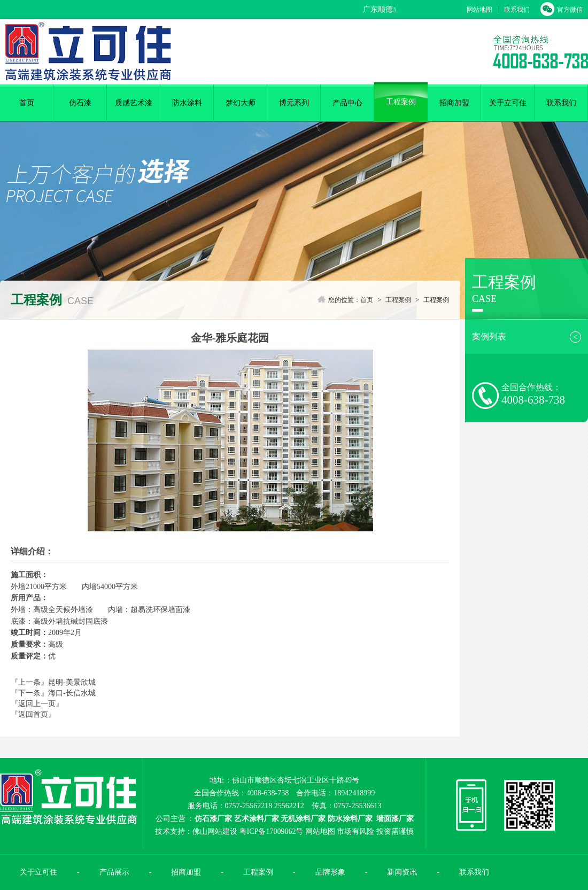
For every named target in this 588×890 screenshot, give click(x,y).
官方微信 (562, 10)
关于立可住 (508, 103)
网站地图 (479, 10)
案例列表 (527, 337)
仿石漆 (80, 103)
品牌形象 (330, 872)
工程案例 (401, 102)
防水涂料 (187, 103)
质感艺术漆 (134, 103)
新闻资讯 (402, 872)
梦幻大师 (241, 103)
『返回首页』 (33, 714)
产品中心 (347, 103)
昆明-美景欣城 (72, 682)
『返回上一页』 (37, 704)
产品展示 (114, 872)
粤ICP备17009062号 (272, 831)
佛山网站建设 (215, 831)
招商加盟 (454, 103)
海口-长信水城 (72, 693)
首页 (27, 103)
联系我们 (517, 10)
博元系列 (294, 103)
